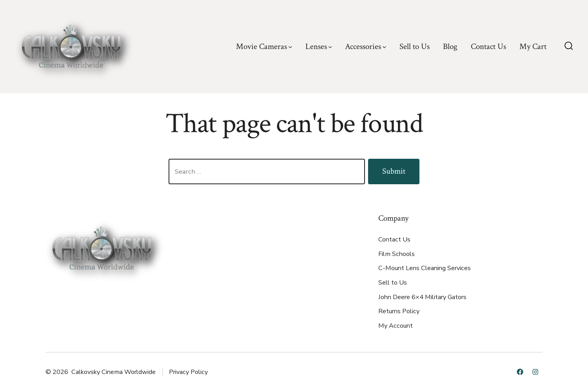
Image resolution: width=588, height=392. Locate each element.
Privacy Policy (188, 372)
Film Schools (397, 254)
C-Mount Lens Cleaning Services (425, 268)
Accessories (366, 46)
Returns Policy (399, 311)
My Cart (533, 46)
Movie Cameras (264, 46)
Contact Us (488, 46)
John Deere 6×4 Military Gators (422, 297)
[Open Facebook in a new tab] (520, 372)
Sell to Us (415, 46)
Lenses (319, 46)
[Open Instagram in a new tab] (535, 372)
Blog (450, 46)
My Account (396, 326)
